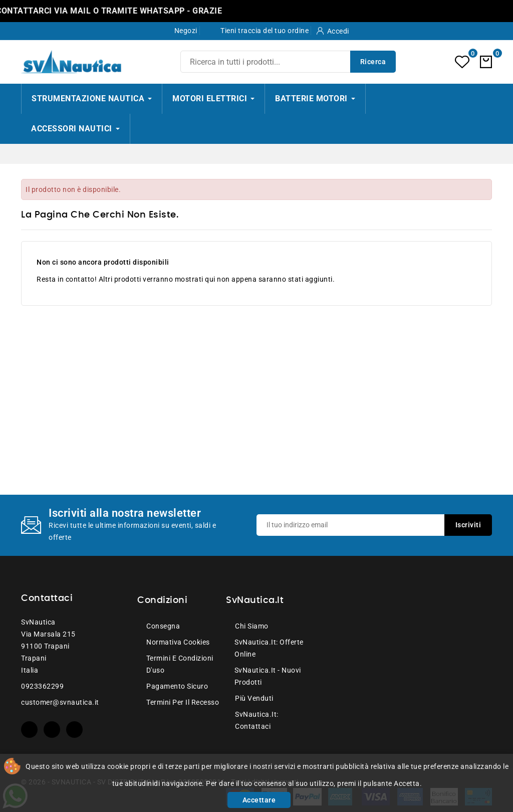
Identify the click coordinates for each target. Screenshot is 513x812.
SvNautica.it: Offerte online (269, 648)
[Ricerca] (288, 62)
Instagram (74, 730)
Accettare (259, 800)
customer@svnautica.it (60, 702)
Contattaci (47, 598)
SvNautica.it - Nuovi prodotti (268, 676)
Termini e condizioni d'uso (180, 664)
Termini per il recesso (183, 702)
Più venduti (254, 698)
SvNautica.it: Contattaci (257, 720)
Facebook (29, 730)
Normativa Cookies (178, 642)
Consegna (163, 626)
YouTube (52, 730)
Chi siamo (252, 626)
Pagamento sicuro (177, 686)
